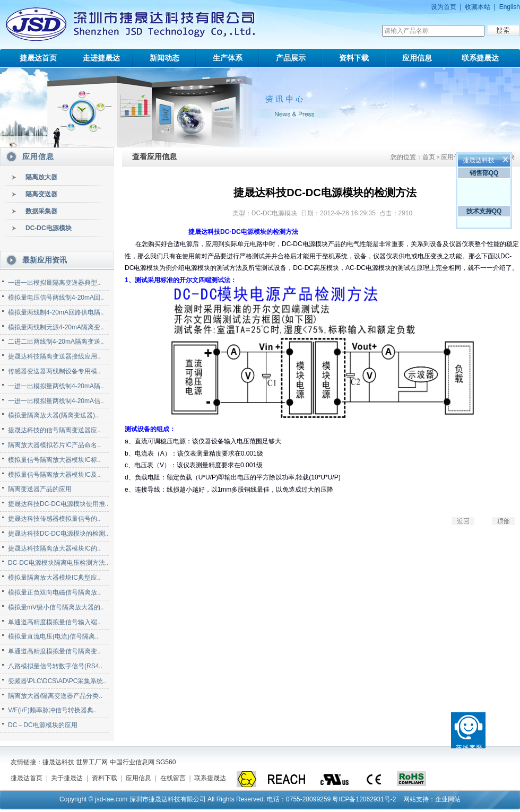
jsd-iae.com (111, 799)
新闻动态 (164, 58)
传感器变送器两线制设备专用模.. (54, 371)
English (510, 7)
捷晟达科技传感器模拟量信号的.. (54, 519)
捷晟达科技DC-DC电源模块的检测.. (58, 534)
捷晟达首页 (38, 58)
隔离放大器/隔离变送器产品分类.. (55, 696)
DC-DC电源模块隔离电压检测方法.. (58, 563)
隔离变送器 (41, 194)
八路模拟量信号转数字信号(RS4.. (55, 666)
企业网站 (448, 799)
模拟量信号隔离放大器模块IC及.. (54, 475)
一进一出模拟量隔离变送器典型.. (54, 283)
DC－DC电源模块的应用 (43, 725)
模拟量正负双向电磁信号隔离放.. (54, 592)
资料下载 (354, 58)
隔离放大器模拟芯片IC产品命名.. (54, 445)
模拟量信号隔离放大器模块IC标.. (54, 460)
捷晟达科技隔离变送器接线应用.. (54, 356)
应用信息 (417, 58)
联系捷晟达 (480, 58)
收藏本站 (478, 7)
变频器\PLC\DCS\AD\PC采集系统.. (57, 681)
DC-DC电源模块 (49, 228)
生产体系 (228, 58)
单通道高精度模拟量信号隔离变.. (54, 651)
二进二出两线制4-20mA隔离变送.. (56, 342)
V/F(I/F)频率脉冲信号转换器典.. (52, 710)
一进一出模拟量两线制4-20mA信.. (56, 401)
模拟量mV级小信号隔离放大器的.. (56, 607)
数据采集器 (41, 211)
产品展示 (291, 58)
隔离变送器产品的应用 (40, 489)
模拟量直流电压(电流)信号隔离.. (53, 636)
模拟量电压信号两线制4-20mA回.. (56, 298)
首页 (429, 157)
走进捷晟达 (101, 58)
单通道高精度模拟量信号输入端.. (54, 622)
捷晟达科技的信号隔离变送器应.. (54, 430)
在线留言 (173, 778)
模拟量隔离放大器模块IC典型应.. (54, 578)
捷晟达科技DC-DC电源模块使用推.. (58, 504)
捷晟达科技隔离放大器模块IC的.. (54, 548)
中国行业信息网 (132, 762)
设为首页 (444, 7)
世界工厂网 (92, 762)
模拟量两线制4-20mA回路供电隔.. (56, 312)
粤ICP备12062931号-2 (364, 799)
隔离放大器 (41, 177)
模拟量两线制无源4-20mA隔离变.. (56, 327)
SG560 (166, 762)
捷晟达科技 (58, 762)
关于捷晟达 (67, 778)
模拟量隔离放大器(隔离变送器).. (53, 415)
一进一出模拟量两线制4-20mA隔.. (56, 386)
